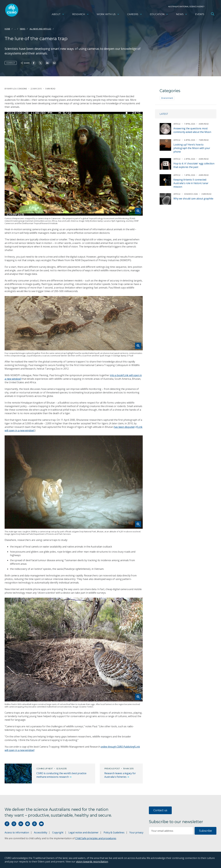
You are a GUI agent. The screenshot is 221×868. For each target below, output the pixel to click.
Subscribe (205, 831)
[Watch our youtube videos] (41, 824)
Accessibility (41, 832)
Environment (167, 98)
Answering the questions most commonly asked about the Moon (192, 130)
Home (7, 29)
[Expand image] (74, 164)
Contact (11, 63)
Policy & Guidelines (114, 832)
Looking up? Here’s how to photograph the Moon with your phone (192, 148)
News (182, 15)
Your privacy (136, 832)
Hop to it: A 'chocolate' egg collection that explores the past (194, 165)
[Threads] (34, 824)
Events (200, 15)
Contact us (160, 810)
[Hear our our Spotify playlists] (28, 824)
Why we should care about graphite (193, 199)
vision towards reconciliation (92, 862)
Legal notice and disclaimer (83, 832)
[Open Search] (213, 14)
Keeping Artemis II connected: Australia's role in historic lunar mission (191, 183)
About (58, 15)
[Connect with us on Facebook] (7, 824)
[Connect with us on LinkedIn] (21, 824)
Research (80, 15)
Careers (135, 15)
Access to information (17, 832)
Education (159, 15)
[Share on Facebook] (34, 63)
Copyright (58, 832)
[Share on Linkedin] (47, 63)
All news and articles (41, 29)
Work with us (108, 15)
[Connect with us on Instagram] (14, 824)
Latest (164, 114)
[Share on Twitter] (40, 63)
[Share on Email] (54, 63)
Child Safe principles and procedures (96, 838)
